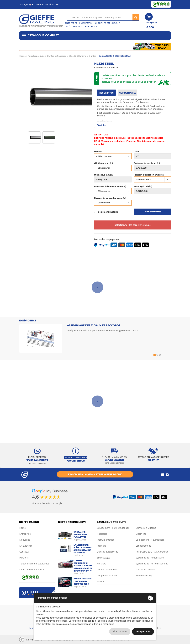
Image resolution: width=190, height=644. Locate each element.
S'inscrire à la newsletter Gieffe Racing (95, 474)
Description (106, 93)
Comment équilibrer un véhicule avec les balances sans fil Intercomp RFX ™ (83, 566)
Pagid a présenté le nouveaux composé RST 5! (82, 581)
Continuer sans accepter (48, 607)
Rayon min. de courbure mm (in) (110, 198)
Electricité (141, 534)
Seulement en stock (108, 212)
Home (23, 528)
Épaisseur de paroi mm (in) (147, 163)
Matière (98, 152)
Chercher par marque (107, 23)
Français (27, 4)
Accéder (40, 4)
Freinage (102, 546)
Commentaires (128, 93)
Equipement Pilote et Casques (113, 528)
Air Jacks (101, 564)
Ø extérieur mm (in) (104, 175)
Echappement (143, 546)
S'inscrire (53, 4)
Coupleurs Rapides (107, 575)
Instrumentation (106, 540)
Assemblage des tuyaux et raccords (94, 325)
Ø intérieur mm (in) (103, 163)
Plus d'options (120, 631)
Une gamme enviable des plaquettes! (80, 534)
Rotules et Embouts (107, 570)
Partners (24, 558)
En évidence (26, 546)
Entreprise (71, 23)
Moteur (101, 581)
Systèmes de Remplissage (150, 558)
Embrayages (104, 558)
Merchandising (144, 575)
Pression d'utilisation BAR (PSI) (149, 175)
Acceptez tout (143, 631)
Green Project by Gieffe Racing (161, 4)
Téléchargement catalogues (81, 26)
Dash (136, 152)
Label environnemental (32, 570)
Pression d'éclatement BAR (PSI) (110, 186)
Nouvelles (25, 540)
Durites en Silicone (146, 528)
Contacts (86, 23)
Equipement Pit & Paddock (150, 540)
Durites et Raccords (108, 552)
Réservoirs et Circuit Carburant (153, 552)
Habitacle (102, 534)
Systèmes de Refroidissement (152, 564)
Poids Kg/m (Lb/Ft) (143, 186)
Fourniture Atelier (145, 570)
